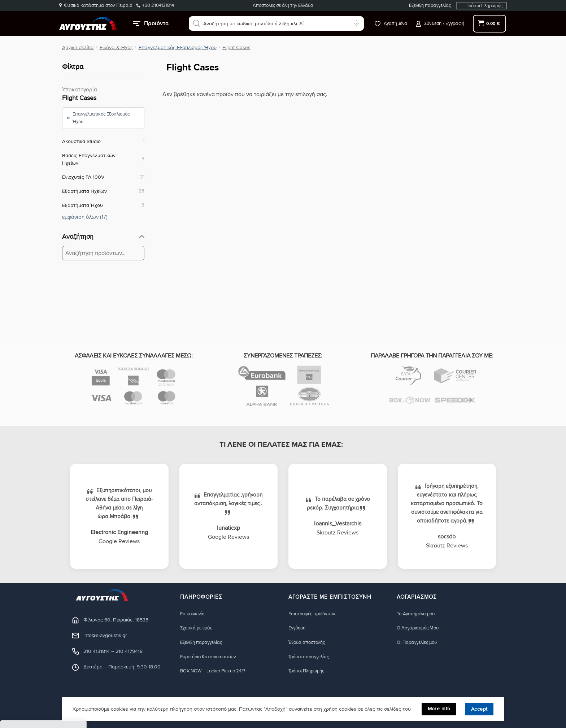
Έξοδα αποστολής (309, 643)
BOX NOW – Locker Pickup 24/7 (217, 671)
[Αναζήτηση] (197, 23)
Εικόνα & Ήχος (116, 47)
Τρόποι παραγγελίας (311, 657)
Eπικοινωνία (193, 614)
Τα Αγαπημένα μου (418, 614)
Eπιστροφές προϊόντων (315, 614)
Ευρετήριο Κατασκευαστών (212, 657)
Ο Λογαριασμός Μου (421, 628)
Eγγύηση (298, 628)
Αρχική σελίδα (78, 47)
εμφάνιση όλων (85, 217)
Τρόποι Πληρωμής (485, 6)
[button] (440, 24)
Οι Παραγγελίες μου (420, 643)
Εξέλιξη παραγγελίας (430, 5)
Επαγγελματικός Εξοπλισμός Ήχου (178, 47)
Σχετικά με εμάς (199, 628)
